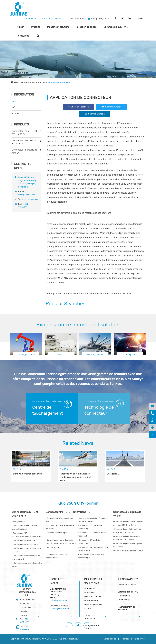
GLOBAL (139, 18)
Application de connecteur (58, 82)
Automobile (90, 589)
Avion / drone (91, 601)
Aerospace (130, 355)
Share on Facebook (78, 107)
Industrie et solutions (58, 27)
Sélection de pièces (86, 27)
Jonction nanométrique (56, 533)
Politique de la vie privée (134, 639)
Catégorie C (113, 474)
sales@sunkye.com (100, 19)
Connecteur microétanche (24, 540)
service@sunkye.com (60, 609)
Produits (36, 27)
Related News (78, 443)
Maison (20, 27)
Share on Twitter (111, 107)
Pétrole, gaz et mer (26, 355)
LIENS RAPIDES (128, 579)
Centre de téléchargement (48, 410)
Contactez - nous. (51, 19)
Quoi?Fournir (78, 503)
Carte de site (110, 639)
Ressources (23, 36)
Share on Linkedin (95, 114)
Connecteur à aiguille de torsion (25, 151)
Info (40, 82)
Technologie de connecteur (99, 410)
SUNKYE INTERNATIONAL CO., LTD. (40, 639)
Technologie (125, 600)
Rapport (16, 114)
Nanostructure (52, 547)
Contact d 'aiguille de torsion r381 (128, 551)
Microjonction (18, 522)
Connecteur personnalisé (89, 617)
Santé (61, 355)
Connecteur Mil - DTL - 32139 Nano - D (24, 142)
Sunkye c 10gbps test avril (27, 474)
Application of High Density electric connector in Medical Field (75, 476)
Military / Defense (95, 355)
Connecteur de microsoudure (25, 545)
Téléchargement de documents (126, 608)
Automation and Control (91, 627)
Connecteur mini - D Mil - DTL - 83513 (25, 133)
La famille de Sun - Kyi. (116, 27)
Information (32, 19)
